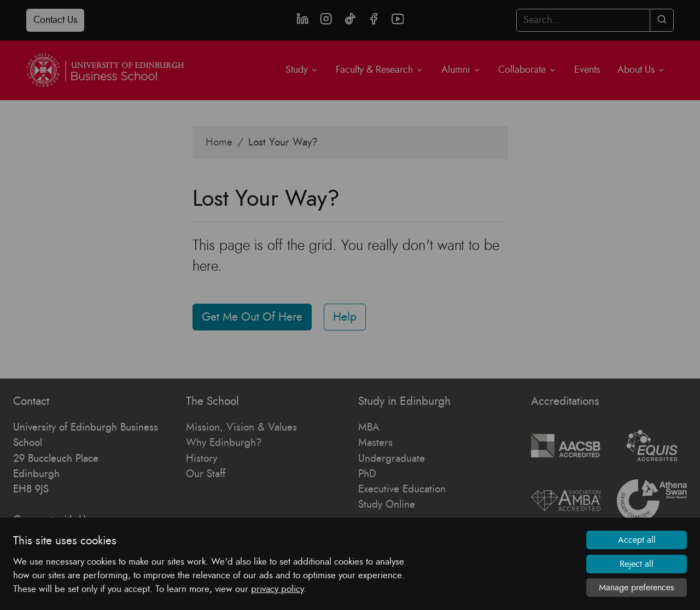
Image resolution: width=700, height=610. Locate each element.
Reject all (637, 564)
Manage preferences (637, 588)
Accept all (637, 540)
